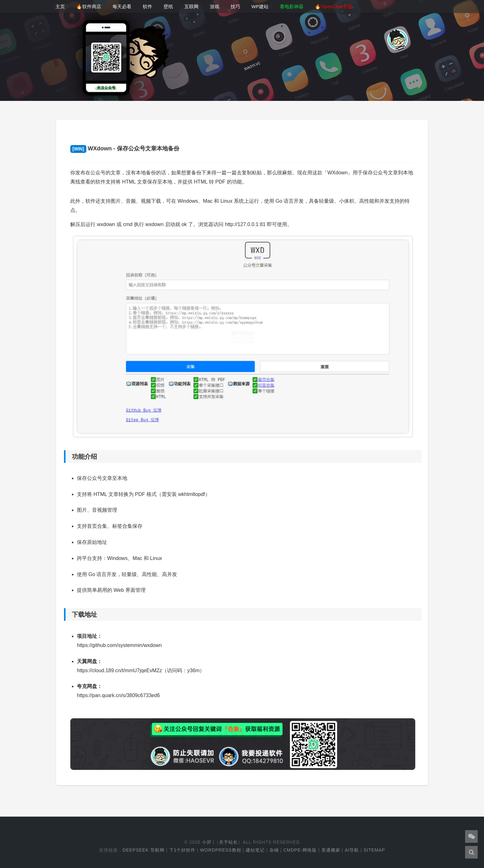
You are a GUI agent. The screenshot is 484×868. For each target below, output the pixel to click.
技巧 (235, 6)
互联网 (191, 6)
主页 (60, 6)
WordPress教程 (221, 850)
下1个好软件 (182, 850)
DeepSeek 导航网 (144, 850)
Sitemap (374, 850)
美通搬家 (331, 850)
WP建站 (260, 6)
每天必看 (122, 6)
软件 (147, 6)
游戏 (215, 6)
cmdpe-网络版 (300, 850)
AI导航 (352, 850)
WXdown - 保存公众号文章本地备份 (125, 149)
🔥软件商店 (89, 6)
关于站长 (228, 842)
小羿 (207, 842)
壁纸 (168, 6)
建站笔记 (255, 850)
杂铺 (274, 850)
